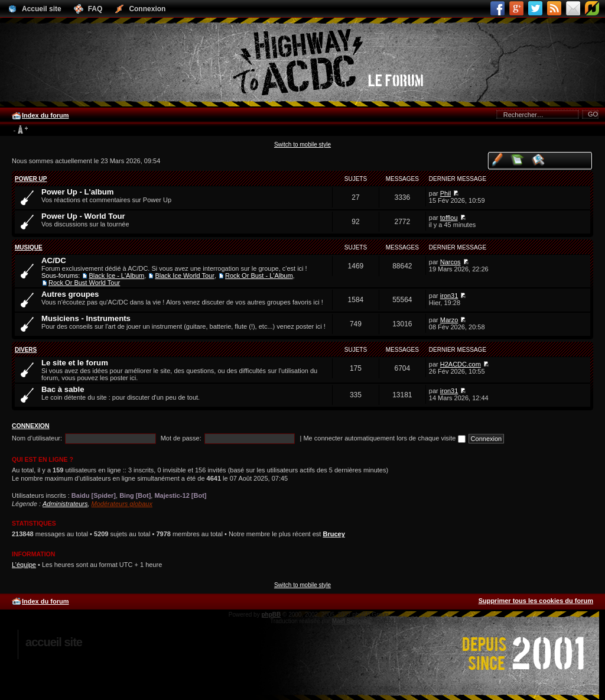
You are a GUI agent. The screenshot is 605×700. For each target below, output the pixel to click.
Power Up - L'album (78, 192)
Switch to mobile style (302, 145)
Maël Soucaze (352, 621)
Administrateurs (65, 504)
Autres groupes (70, 294)
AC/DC (54, 260)
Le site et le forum (75, 363)
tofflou (449, 218)
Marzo (449, 320)
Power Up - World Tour (83, 216)
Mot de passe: (181, 438)
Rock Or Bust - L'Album (259, 276)
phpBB (271, 615)
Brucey (334, 534)
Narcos (451, 262)
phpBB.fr (406, 621)
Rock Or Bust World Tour (84, 283)
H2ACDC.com (461, 364)
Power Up (31, 179)
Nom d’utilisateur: (37, 438)
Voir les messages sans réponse (518, 159)
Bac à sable (63, 389)
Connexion (31, 426)
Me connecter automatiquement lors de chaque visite (384, 438)
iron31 (449, 296)
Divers (26, 350)
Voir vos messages (497, 159)
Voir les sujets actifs (539, 159)
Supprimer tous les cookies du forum (536, 601)
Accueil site (54, 642)
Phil (445, 193)
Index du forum (45, 115)
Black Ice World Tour (184, 276)
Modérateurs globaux (122, 504)
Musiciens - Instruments (86, 318)
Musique (29, 247)
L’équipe (24, 565)
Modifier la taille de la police (20, 130)
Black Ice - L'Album (116, 276)
